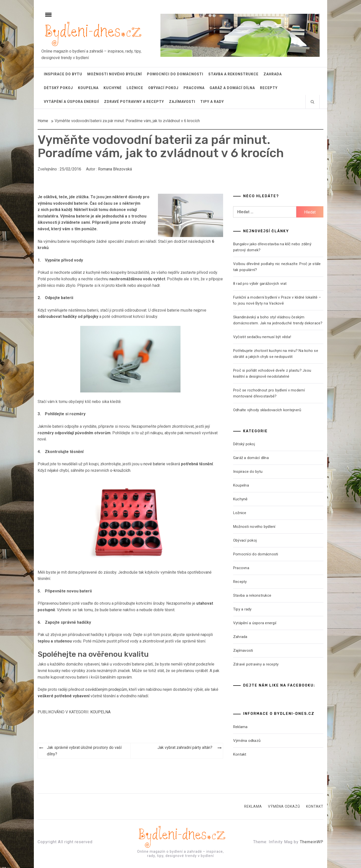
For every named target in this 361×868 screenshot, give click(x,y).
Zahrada (273, 74)
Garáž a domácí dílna (232, 88)
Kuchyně (113, 88)
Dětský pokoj (58, 88)
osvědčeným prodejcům (106, 689)
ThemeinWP (312, 842)
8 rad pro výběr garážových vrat (260, 284)
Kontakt (240, 754)
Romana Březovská (115, 169)
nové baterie (154, 464)
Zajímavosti (182, 102)
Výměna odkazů (247, 741)
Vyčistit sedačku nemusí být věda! (262, 337)
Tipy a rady (212, 102)
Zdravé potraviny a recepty (134, 102)
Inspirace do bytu (63, 74)
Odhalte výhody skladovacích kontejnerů (267, 410)
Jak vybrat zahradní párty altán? (185, 747)
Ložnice (135, 88)
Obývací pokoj (163, 88)
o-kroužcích (120, 470)
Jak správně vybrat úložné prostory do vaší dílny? (84, 751)
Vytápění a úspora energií (71, 102)
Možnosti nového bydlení (115, 74)
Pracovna (194, 88)
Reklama (240, 727)
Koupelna (88, 88)
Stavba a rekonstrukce (233, 74)
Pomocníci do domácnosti (175, 74)
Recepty (269, 88)
